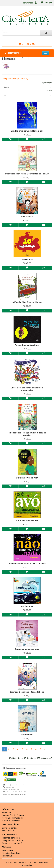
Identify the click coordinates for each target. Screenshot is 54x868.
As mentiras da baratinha (27, 345)
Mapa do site (8, 831)
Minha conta (8, 850)
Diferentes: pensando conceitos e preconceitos (27, 389)
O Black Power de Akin (27, 478)
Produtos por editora (11, 838)
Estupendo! (27, 735)
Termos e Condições (11, 820)
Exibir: (50, 91)
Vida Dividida (27, 216)
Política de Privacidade (12, 818)
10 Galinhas (27, 259)
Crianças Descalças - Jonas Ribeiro (27, 692)
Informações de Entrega (13, 815)
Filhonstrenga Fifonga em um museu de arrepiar (27, 434)
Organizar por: (47, 83)
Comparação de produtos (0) (15, 78)
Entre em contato (10, 828)
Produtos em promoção (13, 843)
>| (5, 754)
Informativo (7, 856)
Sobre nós (7, 812)
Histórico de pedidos (11, 853)
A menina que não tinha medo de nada (27, 563)
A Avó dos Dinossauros (27, 521)
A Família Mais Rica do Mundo (27, 302)
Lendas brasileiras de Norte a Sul (27, 131)
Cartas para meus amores (27, 649)
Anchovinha (27, 606)
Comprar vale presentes (13, 840)
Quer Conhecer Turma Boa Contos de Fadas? (27, 174)
